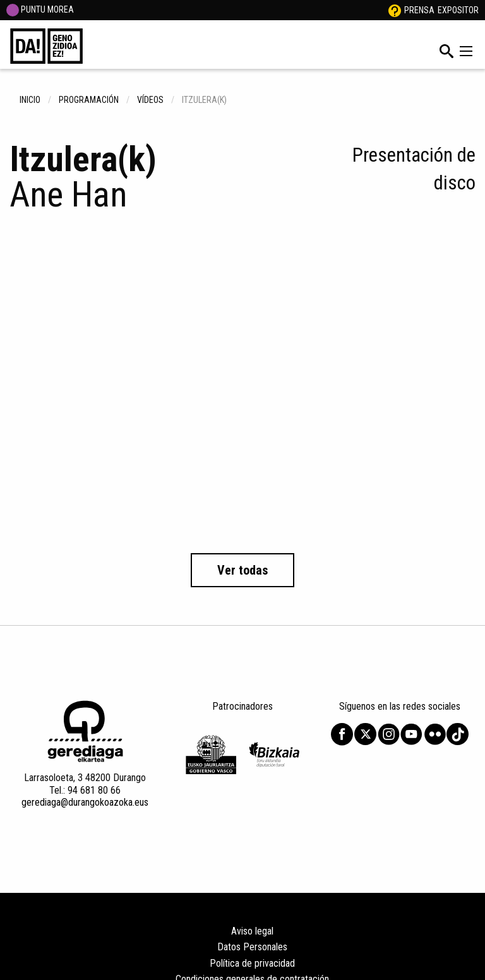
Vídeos (150, 100)
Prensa (419, 10)
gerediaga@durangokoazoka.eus (85, 802)
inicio (30, 100)
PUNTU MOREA (40, 9)
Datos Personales (252, 947)
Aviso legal (252, 931)
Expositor (458, 10)
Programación (89, 100)
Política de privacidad (252, 963)
